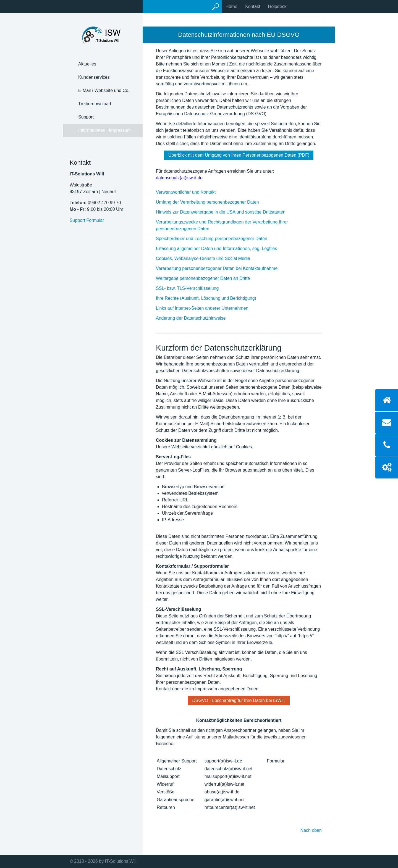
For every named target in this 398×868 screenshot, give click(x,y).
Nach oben (311, 830)
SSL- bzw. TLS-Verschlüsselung (193, 288)
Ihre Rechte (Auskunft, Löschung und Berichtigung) (212, 298)
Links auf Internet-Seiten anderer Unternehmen (208, 308)
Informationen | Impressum (104, 130)
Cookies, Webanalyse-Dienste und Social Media (209, 258)
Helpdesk (277, 6)
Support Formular (87, 220)
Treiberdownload (95, 104)
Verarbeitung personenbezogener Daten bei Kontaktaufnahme (222, 268)
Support (86, 117)
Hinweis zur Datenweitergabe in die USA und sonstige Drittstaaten (226, 212)
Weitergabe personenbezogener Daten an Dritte (208, 278)
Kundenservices (94, 77)
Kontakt (253, 6)
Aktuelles (87, 64)
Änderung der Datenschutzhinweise (196, 318)
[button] (239, 155)
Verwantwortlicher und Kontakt (191, 192)
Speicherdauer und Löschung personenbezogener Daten (217, 239)
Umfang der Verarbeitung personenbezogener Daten (213, 202)
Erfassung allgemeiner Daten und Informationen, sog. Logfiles (222, 248)
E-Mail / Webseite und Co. (104, 90)
